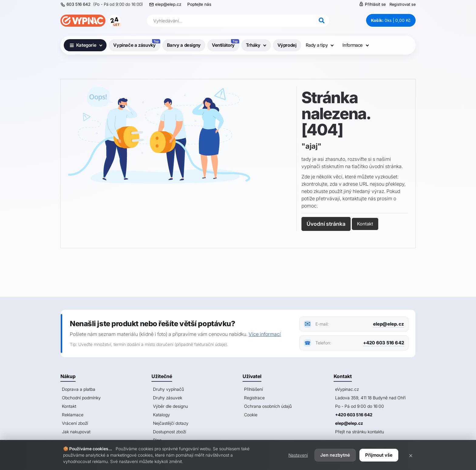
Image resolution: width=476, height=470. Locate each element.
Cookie (251, 415)
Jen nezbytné (335, 455)
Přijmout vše (379, 455)
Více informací (265, 334)
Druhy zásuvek (168, 398)
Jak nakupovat (76, 432)
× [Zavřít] (411, 455)
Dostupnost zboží (170, 432)
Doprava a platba (79, 389)
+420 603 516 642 (384, 343)
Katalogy (161, 415)
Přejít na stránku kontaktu (360, 432)
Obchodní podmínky (81, 398)
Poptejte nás (199, 4)
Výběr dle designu (170, 406)
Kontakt (365, 224)
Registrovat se (403, 4)
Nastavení (298, 455)
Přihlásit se (372, 4)
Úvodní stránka (326, 224)
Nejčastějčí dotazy (171, 423)
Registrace (254, 398)
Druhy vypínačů (168, 389)
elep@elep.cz (168, 4)
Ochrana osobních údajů (268, 406)
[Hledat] (321, 21)
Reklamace (73, 415)
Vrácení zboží (75, 423)
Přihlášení (253, 389)
